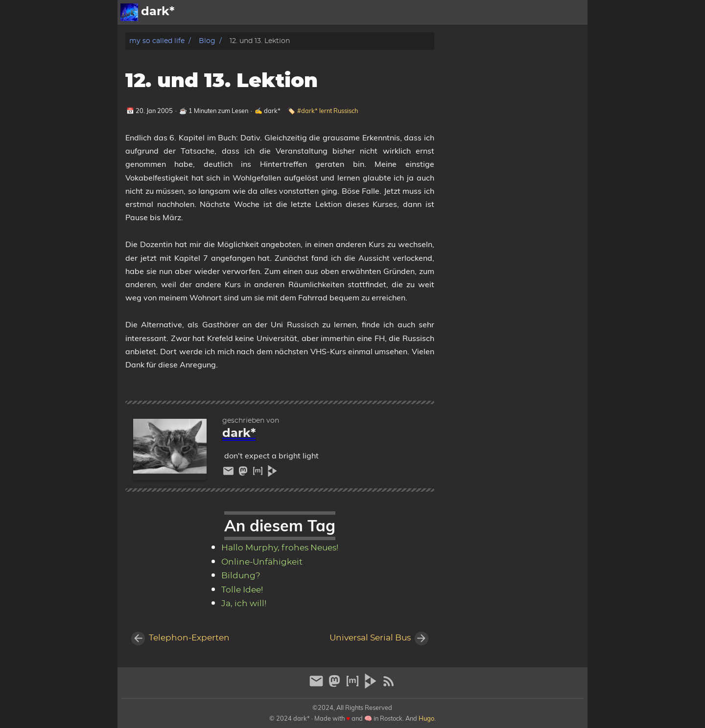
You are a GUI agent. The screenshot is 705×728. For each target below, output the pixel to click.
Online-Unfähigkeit (262, 562)
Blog (207, 41)
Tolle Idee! (242, 590)
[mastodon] (244, 473)
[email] (230, 473)
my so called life (157, 41)
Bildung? (241, 576)
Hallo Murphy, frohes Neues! (280, 548)
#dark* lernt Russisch (328, 111)
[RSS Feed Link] (389, 685)
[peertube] (272, 473)
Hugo (426, 718)
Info (541, 12)
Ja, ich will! (244, 604)
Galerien (509, 12)
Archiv (570, 12)
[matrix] (259, 473)
